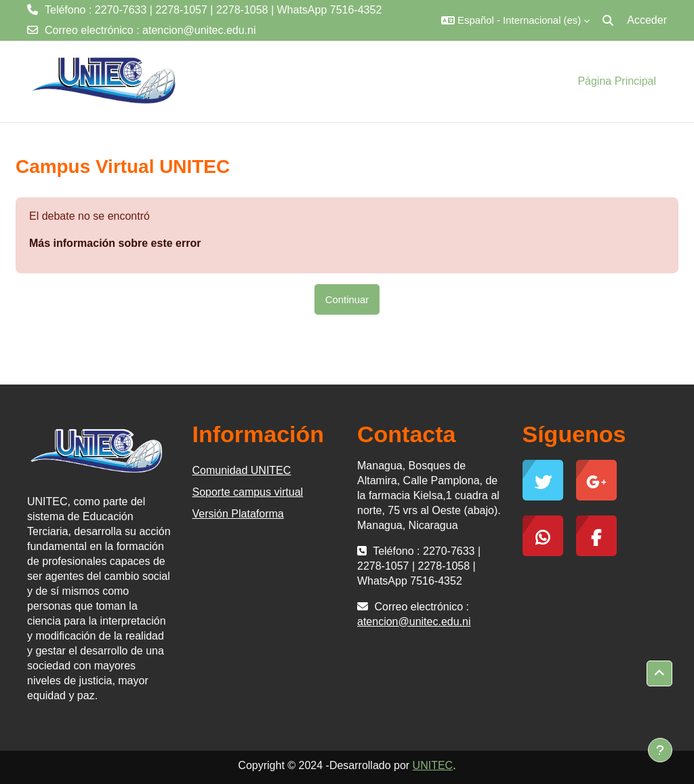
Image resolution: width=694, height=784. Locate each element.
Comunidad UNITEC (242, 470)
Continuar (347, 299)
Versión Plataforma (238, 514)
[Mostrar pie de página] (660, 750)
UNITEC (433, 765)
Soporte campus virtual (248, 492)
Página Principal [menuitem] (617, 81)
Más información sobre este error (115, 243)
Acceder (647, 20)
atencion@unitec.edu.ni (199, 30)
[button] (515, 20)
